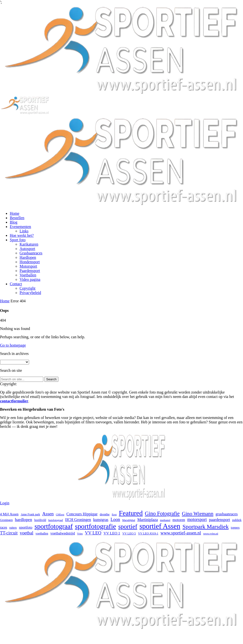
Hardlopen (28, 257)
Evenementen (20, 227)
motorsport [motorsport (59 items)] (197, 520)
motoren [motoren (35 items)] (179, 520)
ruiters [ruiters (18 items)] (13, 528)
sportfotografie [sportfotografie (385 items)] (95, 526)
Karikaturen (29, 244)
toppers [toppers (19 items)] (235, 528)
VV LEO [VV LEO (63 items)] (93, 533)
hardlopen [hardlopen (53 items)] (23, 520)
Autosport (27, 249)
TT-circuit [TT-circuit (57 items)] (9, 533)
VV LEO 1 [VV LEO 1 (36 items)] (112, 533)
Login (5, 503)
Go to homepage (13, 345)
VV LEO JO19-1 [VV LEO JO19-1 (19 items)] (148, 533)
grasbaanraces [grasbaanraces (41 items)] (227, 514)
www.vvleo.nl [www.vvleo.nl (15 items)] (211, 533)
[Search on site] (22, 379)
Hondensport (30, 262)
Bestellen (17, 218)
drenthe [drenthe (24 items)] (105, 514)
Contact (16, 284)
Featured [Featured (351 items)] (131, 513)
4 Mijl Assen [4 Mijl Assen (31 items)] (9, 514)
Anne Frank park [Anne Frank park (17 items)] (30, 514)
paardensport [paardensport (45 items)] (220, 520)
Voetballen (28, 275)
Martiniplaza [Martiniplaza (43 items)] (148, 520)
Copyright (28, 288)
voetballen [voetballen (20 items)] (42, 533)
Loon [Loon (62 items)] (115, 520)
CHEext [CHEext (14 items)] (60, 514)
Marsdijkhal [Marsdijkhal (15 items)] (129, 520)
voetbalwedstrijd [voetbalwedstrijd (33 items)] (63, 533)
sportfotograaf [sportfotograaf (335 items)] (54, 526)
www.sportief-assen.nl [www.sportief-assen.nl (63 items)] (181, 533)
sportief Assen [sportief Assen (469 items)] (160, 526)
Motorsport (28, 266)
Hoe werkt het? (22, 235)
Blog (14, 222)
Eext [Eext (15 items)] (114, 514)
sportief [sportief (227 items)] (128, 526)
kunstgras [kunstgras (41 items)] (101, 520)
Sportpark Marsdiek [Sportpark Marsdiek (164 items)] (205, 527)
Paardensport (30, 271)
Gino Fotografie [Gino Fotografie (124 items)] (162, 514)
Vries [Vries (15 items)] (80, 533)
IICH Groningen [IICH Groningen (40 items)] (78, 520)
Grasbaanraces (31, 253)
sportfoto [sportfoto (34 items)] (26, 527)
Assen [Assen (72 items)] (48, 514)
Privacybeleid (30, 293)
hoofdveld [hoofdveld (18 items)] (40, 520)
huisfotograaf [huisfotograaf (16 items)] (55, 520)
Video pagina (30, 279)
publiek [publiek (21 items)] (237, 520)
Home (15, 213)
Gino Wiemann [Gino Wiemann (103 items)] (198, 514)
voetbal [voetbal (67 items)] (27, 533)
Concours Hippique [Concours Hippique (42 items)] (82, 514)
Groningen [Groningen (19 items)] (6, 520)
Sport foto (18, 240)
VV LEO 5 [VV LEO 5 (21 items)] (129, 533)
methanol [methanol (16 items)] (165, 520)
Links (24, 231)
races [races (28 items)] (4, 527)
